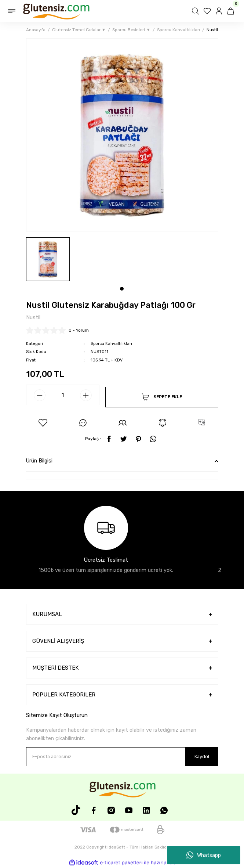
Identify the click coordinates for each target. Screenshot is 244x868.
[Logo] (56, 11)
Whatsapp (204, 855)
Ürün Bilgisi (39, 461)
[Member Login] (220, 11)
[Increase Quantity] (86, 395)
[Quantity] (63, 395)
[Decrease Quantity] (40, 395)
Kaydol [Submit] (202, 757)
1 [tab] (122, 289)
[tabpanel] (48, 259)
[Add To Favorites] (43, 423)
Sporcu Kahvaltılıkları (111, 344)
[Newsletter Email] (122, 757)
